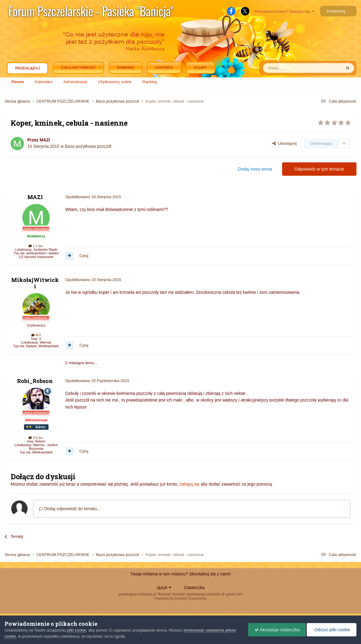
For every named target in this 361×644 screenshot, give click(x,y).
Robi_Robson (35, 381)
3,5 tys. (36, 438)
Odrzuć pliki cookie (331, 630)
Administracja (75, 82)
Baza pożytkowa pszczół (88, 146)
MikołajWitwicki (35, 283)
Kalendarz (44, 82)
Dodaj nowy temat (255, 169)
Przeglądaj (27, 70)
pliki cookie (77, 630)
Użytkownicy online (115, 82)
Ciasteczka (194, 588)
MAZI (45, 140)
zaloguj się (189, 484)
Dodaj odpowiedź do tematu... (70, 509)
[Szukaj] (288, 68)
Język (164, 588)
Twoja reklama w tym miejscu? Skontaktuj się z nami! (180, 574)
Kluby (200, 68)
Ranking (150, 82)
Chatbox (164, 68)
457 (36, 335)
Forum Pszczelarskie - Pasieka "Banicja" (91, 11)
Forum (18, 82)
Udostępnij (285, 143)
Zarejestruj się (339, 11)
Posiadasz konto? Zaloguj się (285, 11)
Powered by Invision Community (180, 598)
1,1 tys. (36, 246)
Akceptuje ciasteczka (277, 630)
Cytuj (84, 256)
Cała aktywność (78, 68)
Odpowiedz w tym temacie (319, 169)
